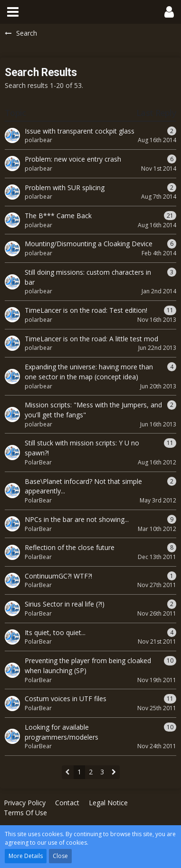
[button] (13, 12)
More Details (26, 856)
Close (60, 856)
